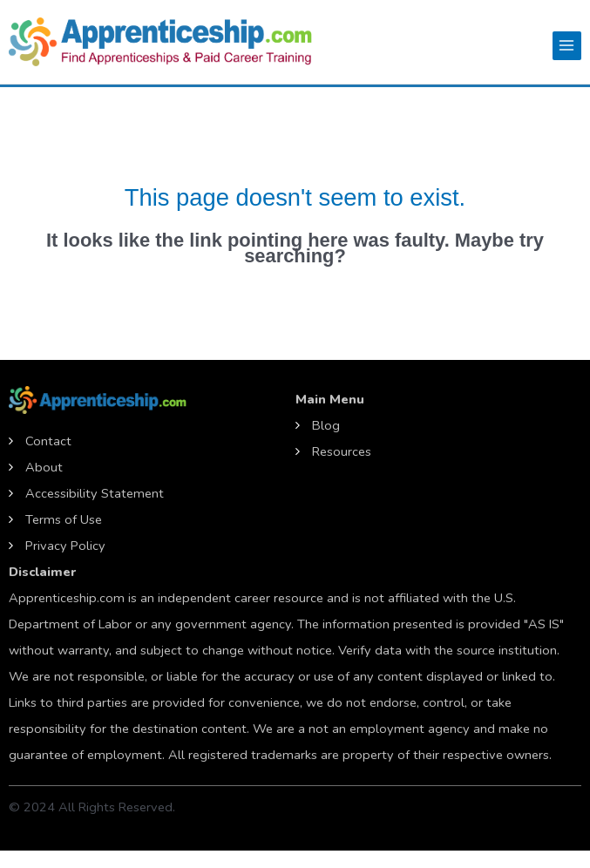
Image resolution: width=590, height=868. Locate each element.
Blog (326, 425)
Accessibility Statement (95, 493)
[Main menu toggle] (567, 46)
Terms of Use (64, 519)
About (44, 467)
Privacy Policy (65, 546)
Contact (48, 441)
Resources (342, 451)
